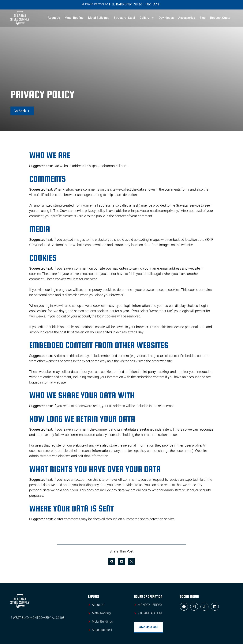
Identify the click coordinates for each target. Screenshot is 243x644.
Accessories (187, 18)
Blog (203, 18)
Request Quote (220, 18)
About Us (54, 18)
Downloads (166, 18)
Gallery (147, 18)
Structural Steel (124, 18)
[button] (112, 561)
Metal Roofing (74, 18)
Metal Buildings (99, 18)
